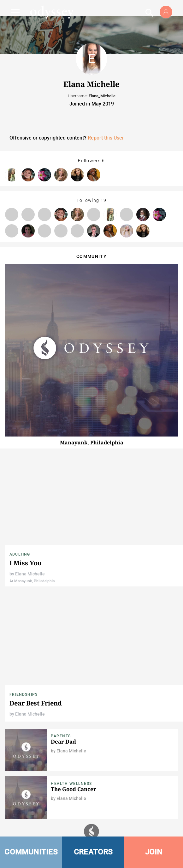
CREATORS (93, 852)
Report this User (106, 138)
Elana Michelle (30, 574)
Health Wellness (71, 784)
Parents (61, 736)
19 (104, 200)
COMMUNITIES (31, 852)
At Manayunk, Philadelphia (32, 581)
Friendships (24, 694)
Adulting (20, 554)
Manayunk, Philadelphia (92, 443)
